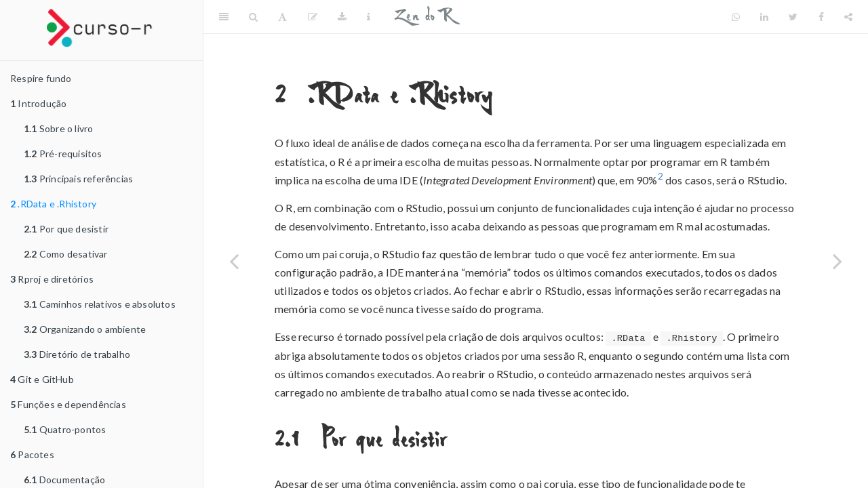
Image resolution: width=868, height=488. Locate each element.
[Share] (848, 17)
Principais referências (78, 179)
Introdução (38, 103)
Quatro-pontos (65, 429)
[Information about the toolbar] (369, 17)
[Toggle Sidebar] (224, 17)
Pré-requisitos (63, 154)
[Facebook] (821, 17)
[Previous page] (234, 261)
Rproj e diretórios (52, 279)
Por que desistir (66, 229)
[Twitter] (793, 17)
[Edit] (313, 17)
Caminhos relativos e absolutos (100, 304)
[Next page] (837, 261)
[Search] (253, 17)
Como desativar (66, 254)
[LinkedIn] (764, 17)
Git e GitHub (42, 379)
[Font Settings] (282, 17)
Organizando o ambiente (85, 329)
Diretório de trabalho (77, 354)
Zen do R (423, 17)
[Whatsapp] (736, 17)
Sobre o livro (58, 128)
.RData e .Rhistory (53, 204)
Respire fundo (41, 78)
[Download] (342, 17)
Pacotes (32, 454)
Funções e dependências (68, 404)
